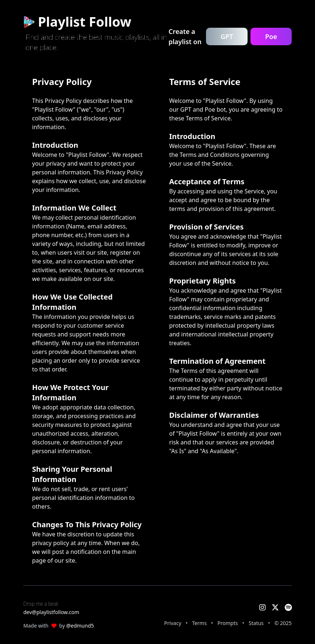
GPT (227, 36)
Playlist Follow (77, 22)
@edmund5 (80, 626)
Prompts (228, 623)
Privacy (173, 623)
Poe (271, 36)
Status (256, 623)
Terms (199, 623)
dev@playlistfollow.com (51, 612)
